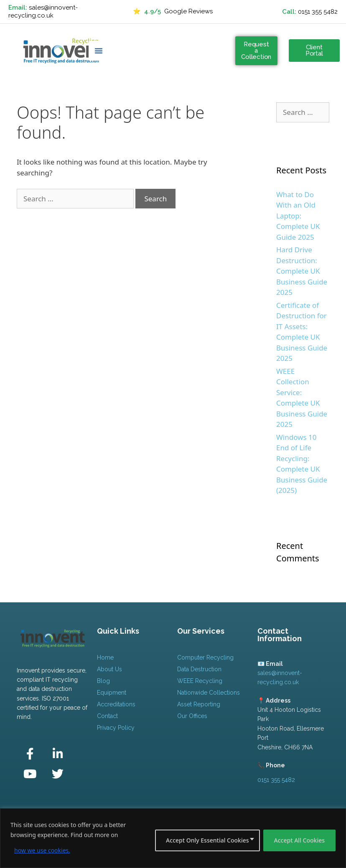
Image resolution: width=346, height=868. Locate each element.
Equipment (112, 693)
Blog (103, 681)
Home (105, 657)
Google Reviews (173, 12)
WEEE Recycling (200, 681)
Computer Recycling (205, 657)
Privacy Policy (116, 728)
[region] (173, 838)
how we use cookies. (42, 850)
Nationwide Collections (209, 693)
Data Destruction (199, 669)
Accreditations (116, 704)
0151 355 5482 (318, 12)
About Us (109, 669)
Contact (107, 716)
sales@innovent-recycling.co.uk (43, 12)
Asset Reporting (199, 704)
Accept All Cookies (299, 840)
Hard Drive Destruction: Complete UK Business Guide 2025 (302, 271)
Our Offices (192, 716)
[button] (99, 51)
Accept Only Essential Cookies (207, 840)
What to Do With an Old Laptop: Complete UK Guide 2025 (298, 216)
